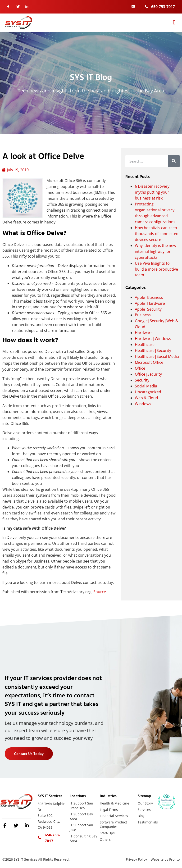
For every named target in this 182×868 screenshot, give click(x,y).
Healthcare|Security (153, 350)
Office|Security (148, 374)
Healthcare (145, 345)
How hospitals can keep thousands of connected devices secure (157, 234)
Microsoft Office (149, 362)
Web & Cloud (146, 398)
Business (143, 315)
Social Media (146, 386)
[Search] (174, 161)
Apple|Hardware (150, 303)
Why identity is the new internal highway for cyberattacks (155, 251)
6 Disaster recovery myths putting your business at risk (152, 192)
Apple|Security (148, 309)
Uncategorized (148, 392)
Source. (100, 592)
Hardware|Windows (153, 339)
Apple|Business (149, 297)
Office (140, 368)
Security (142, 380)
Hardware (144, 333)
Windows (143, 404)
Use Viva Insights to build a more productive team (156, 269)
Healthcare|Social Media (157, 356)
